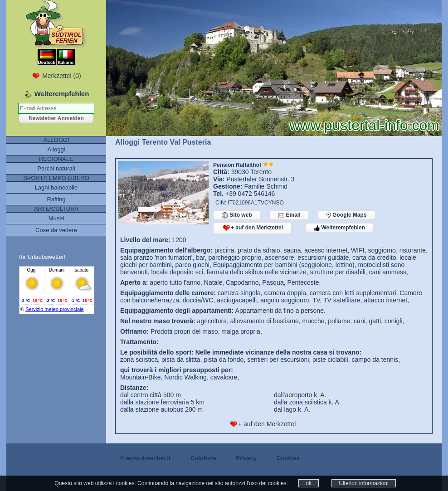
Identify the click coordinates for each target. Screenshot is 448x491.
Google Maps (347, 215)
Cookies (288, 458)
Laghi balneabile (56, 187)
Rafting (56, 199)
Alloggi (56, 149)
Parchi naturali (56, 168)
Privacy (246, 458)
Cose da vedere (56, 230)
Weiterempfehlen (340, 228)
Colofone (203, 458)
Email (289, 215)
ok (309, 483)
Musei (56, 218)
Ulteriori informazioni (363, 483)
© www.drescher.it (145, 458)
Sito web (237, 215)
